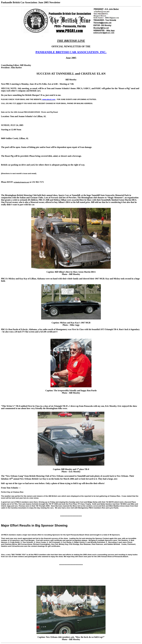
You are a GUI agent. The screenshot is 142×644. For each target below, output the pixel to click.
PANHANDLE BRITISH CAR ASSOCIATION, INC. (71, 52)
